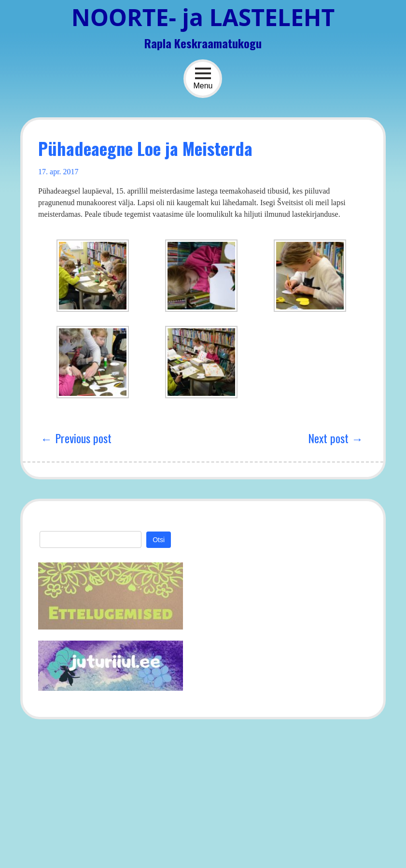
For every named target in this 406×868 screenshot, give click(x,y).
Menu (203, 78)
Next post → (336, 438)
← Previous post (76, 438)
